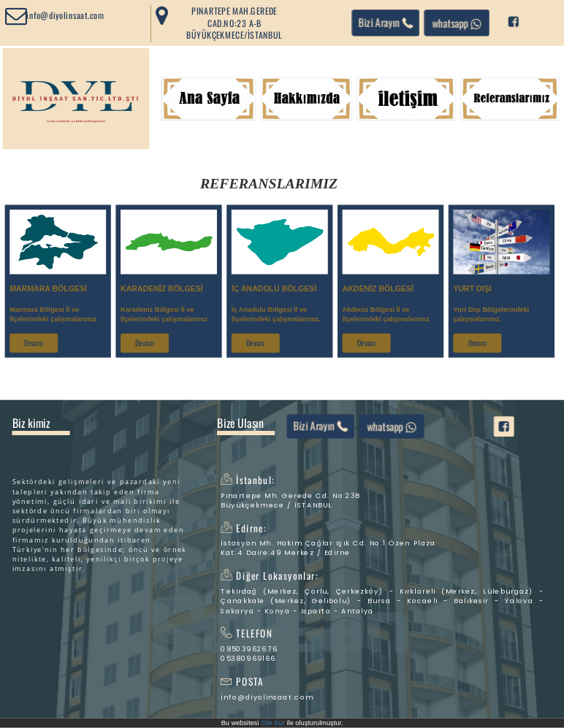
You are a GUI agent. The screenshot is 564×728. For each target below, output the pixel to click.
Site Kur (273, 723)
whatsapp (457, 22)
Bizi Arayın (386, 22)
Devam (34, 343)
